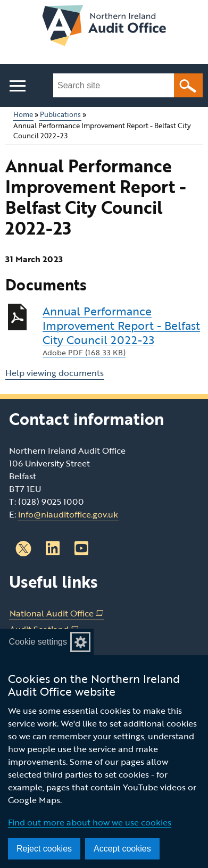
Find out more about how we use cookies (90, 822)
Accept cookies (122, 849)
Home (23, 115)
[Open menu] (17, 86)
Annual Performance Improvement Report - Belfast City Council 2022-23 (123, 331)
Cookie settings (38, 642)
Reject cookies (44, 849)
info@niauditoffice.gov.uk (68, 514)
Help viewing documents (55, 373)
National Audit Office (56, 614)
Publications (60, 115)
